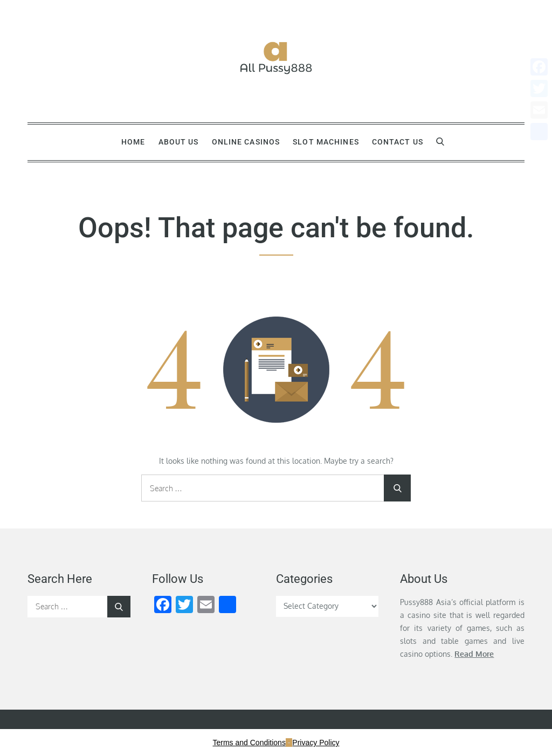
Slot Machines (326, 142)
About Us (179, 142)
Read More (474, 654)
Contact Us (398, 142)
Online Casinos (246, 142)
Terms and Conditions (249, 743)
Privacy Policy (316, 743)
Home (133, 142)
